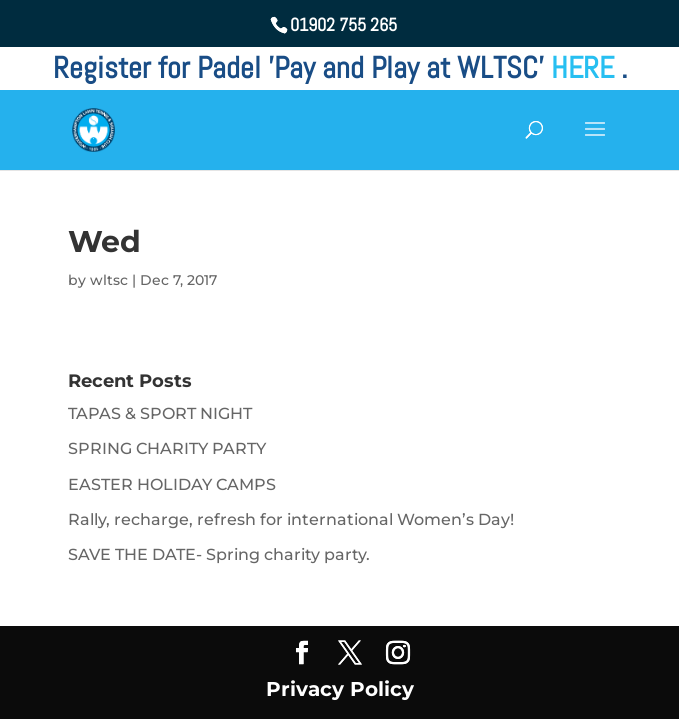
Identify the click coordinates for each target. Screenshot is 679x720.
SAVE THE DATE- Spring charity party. (219, 554)
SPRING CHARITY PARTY (167, 448)
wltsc (109, 280)
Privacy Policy (340, 689)
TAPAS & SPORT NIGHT (160, 413)
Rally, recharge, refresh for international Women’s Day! (291, 519)
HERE (586, 68)
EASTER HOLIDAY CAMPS (172, 484)
